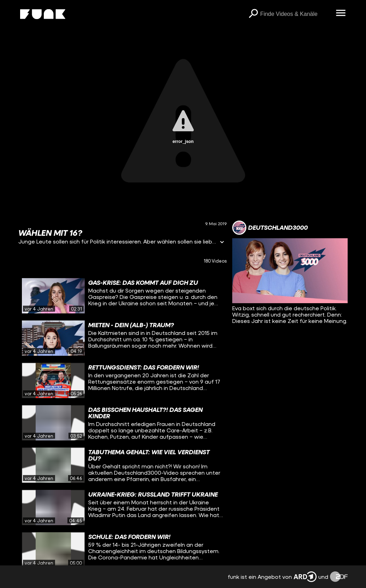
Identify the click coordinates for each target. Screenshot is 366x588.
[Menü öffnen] (341, 13)
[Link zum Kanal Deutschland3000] (270, 228)
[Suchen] (253, 14)
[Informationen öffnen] (222, 243)
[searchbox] (295, 14)
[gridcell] (123, 296)
